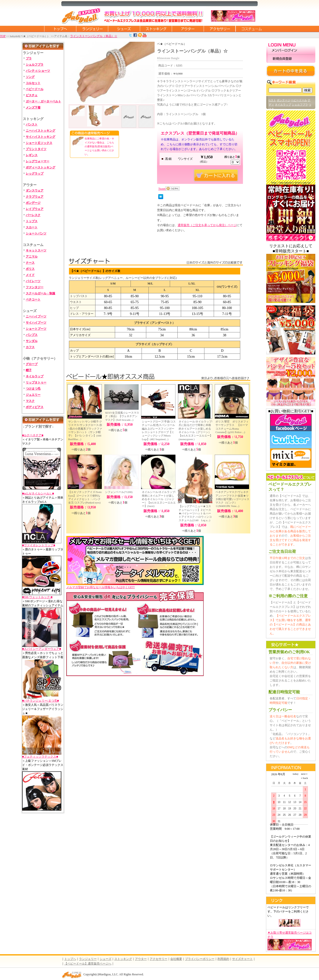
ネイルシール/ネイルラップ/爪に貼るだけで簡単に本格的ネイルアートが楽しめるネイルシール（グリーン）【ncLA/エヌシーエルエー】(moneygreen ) (196, 430)
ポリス (30, 269)
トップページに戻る (60, 29)
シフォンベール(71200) (119, 492)
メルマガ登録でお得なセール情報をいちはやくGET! (135, 586)
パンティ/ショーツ (38, 71)
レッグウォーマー (38, 161)
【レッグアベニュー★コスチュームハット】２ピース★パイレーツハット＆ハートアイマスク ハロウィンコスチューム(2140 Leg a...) (195, 513)
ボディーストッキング (40, 167)
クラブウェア (35, 197)
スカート (32, 227)
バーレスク (33, 215)
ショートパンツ (36, 233)
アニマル (32, 257)
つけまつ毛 (33, 389)
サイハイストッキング (40, 137)
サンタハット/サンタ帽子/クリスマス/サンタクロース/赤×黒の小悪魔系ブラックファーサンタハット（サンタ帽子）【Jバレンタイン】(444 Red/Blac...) (85, 430)
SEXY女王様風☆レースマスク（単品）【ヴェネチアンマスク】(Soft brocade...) (122, 416)
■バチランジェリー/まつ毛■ (40, 701)
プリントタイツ (36, 149)
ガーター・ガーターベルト (43, 101)
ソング (30, 77)
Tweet (162, 189)
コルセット (33, 83)
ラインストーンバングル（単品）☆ (94, 36)
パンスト (32, 124)
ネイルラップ (35, 376)
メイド (30, 275)
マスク (30, 401)
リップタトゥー (36, 382)
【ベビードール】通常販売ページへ (88, 964)
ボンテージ (284, 100)
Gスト (272, 100)
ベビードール (35, 89)
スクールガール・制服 (40, 293)
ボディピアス (35, 407)
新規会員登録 (291, 59)
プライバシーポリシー (200, 959)
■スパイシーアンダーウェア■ (42, 649)
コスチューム (252, 29)
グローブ (32, 364)
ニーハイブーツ (36, 316)
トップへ (70, 959)
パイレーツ (33, 281)
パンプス (32, 335)
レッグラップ (35, 174)
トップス (32, 221)
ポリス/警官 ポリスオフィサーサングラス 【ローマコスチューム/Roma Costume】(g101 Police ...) (232, 427)
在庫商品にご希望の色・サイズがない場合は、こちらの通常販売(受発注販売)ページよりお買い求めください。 (99, 146)
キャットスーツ (36, 250)
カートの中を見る (291, 71)
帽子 (29, 370)
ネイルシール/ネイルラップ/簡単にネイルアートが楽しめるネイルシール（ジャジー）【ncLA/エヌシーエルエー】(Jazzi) (159, 499)
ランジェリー (92, 29)
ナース (30, 263)
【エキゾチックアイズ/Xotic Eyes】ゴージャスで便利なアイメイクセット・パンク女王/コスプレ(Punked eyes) (85, 497)
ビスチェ (32, 95)
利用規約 (223, 959)
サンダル (32, 341)
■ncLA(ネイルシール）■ (38, 493)
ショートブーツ (36, 329)
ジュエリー (33, 395)
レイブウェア (35, 209)
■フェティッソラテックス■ (40, 757)
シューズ (124, 29)
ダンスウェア (35, 191)
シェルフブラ (35, 65)
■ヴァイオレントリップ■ (39, 545)
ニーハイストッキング (40, 131)
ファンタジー (35, 287)
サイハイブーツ (36, 323)
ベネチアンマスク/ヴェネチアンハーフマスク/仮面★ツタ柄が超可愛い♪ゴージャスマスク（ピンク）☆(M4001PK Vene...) (232, 499)
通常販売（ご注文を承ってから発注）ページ (207, 225)
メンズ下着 (33, 108)
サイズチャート (242, 959)
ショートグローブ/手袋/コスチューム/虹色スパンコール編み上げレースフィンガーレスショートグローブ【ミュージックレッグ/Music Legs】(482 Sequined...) (159, 430)
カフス (30, 347)
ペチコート (33, 299)
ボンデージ (33, 203)
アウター (188, 29)
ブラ (29, 58)
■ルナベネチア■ (33, 435)
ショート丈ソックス (39, 143)
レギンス (32, 155)
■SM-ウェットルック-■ (37, 597)
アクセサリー (220, 29)
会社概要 (176, 959)
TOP (3, 36)
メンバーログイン (291, 51)
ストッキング (156, 29)
